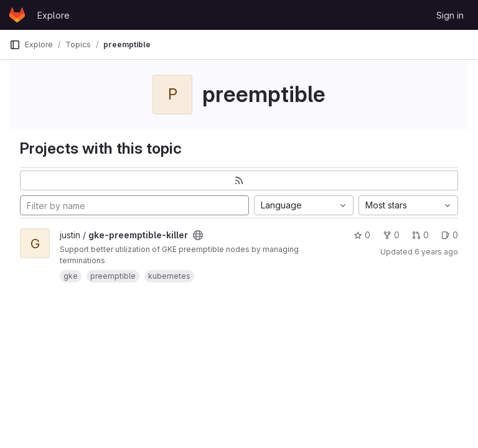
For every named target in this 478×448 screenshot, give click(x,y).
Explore (54, 15)
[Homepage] (17, 15)
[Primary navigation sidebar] (15, 45)
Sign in (450, 15)
